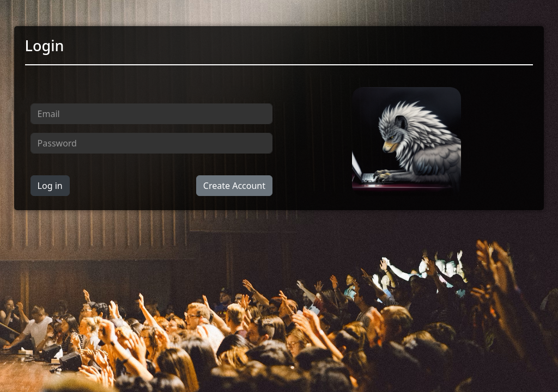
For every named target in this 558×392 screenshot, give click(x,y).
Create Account (234, 186)
